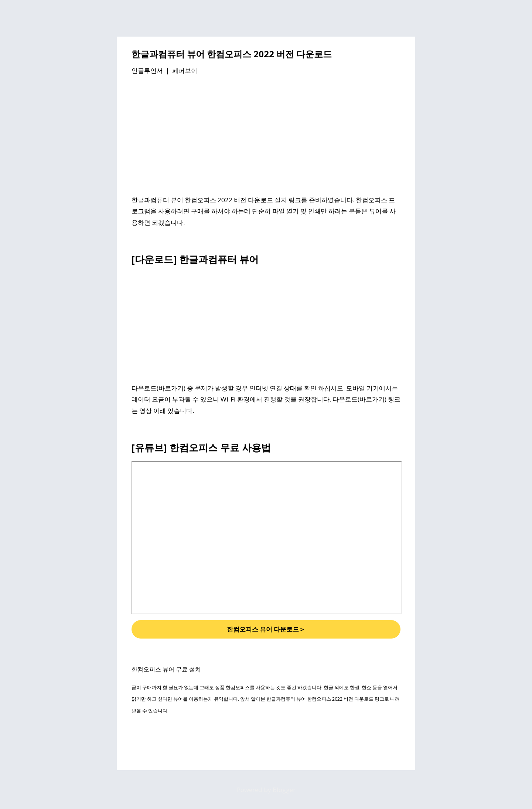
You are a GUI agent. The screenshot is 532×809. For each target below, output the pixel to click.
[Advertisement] (266, 136)
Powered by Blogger (266, 790)
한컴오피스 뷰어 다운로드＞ (266, 629)
